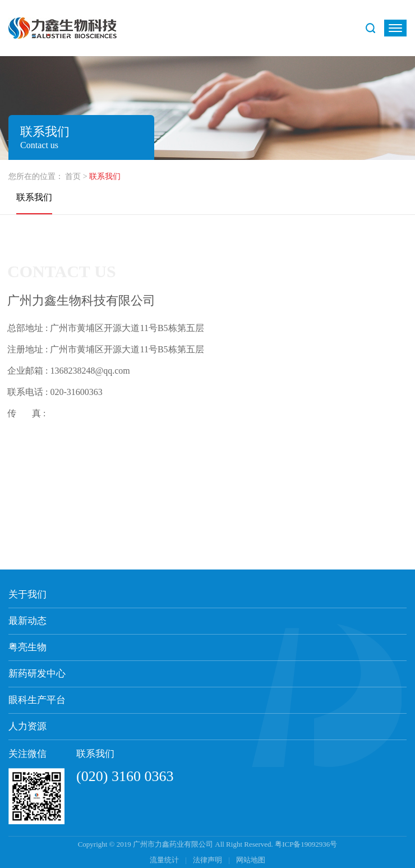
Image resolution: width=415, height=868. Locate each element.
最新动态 (27, 621)
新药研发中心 (37, 674)
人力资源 (27, 726)
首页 (73, 176)
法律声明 (208, 860)
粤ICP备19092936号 (306, 844)
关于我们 (27, 594)
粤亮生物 (27, 647)
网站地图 (251, 860)
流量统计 (164, 860)
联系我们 (34, 197)
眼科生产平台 (37, 700)
